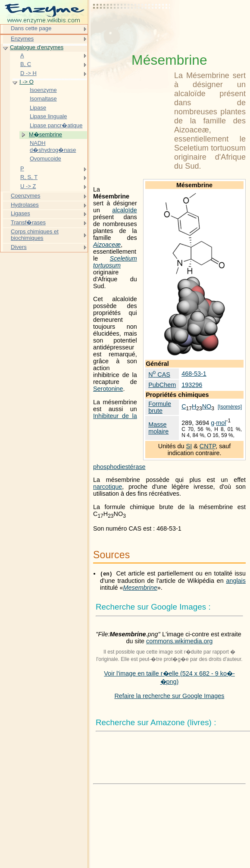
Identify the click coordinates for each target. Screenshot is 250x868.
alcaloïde (125, 210)
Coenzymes (25, 196)
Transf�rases (28, 222)
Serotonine (108, 389)
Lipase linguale (48, 116)
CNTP (208, 446)
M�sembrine (45, 134)
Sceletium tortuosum (115, 262)
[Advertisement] (132, 28)
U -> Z (28, 186)
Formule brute (160, 407)
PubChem (162, 385)
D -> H (28, 73)
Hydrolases (25, 205)
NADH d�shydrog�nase (53, 146)
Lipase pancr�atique (56, 125)
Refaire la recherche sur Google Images (169, 696)
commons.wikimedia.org (179, 641)
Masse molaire (158, 428)
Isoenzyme (43, 90)
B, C (26, 64)
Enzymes (22, 39)
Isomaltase (43, 99)
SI (189, 446)
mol (221, 423)
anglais (236, 581)
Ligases (20, 213)
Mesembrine (140, 588)
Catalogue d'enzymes (37, 47)
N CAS (159, 374)
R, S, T (29, 177)
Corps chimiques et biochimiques (35, 235)
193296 (192, 385)
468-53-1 (194, 374)
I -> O (27, 82)
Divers (19, 247)
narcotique (108, 487)
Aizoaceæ (107, 245)
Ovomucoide (45, 159)
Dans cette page (31, 28)
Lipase (38, 108)
